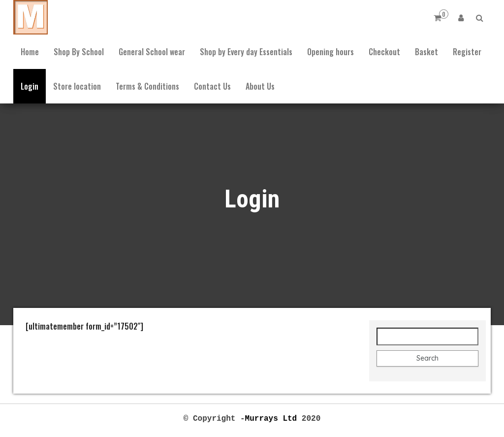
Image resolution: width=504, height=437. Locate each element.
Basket (426, 52)
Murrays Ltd (271, 418)
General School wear (152, 52)
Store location (77, 86)
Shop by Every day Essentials (246, 52)
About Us (260, 86)
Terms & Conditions (147, 86)
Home (30, 52)
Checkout (384, 52)
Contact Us (212, 86)
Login (30, 86)
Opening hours (331, 52)
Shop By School (79, 52)
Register (467, 52)
